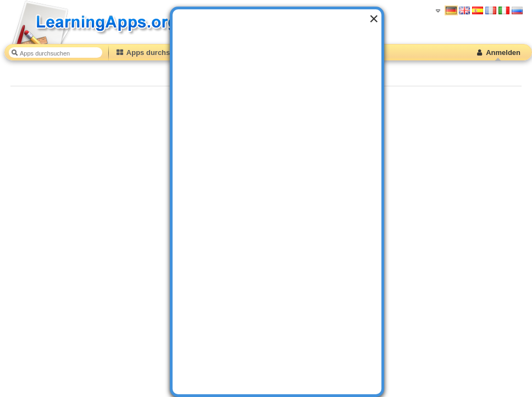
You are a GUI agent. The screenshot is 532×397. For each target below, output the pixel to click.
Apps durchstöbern (154, 53)
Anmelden (498, 53)
